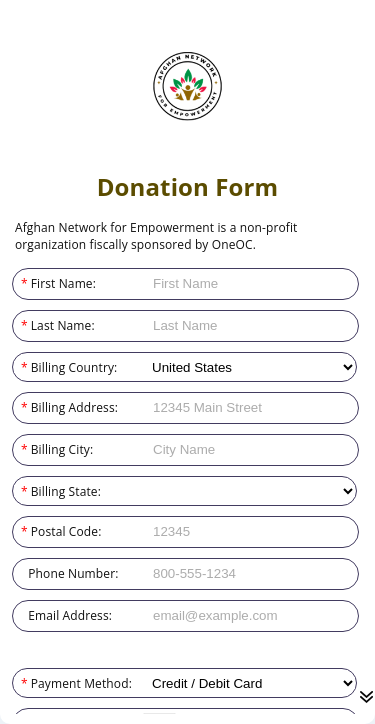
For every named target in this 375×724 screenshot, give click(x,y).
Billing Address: (21, 407)
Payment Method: (21, 683)
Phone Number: (21, 573)
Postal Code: (21, 531)
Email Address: (21, 615)
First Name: (21, 283)
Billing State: (21, 491)
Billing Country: (21, 367)
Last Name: (21, 325)
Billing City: (21, 449)
